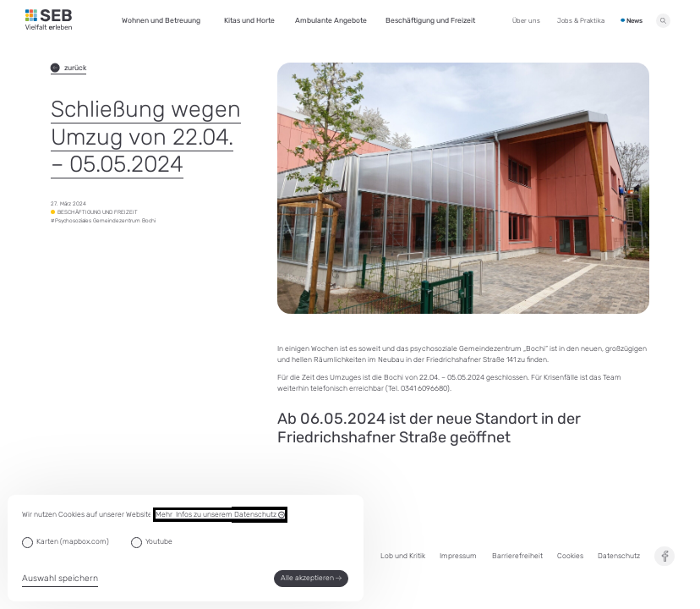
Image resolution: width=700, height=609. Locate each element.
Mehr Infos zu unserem (220, 515)
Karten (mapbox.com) (73, 541)
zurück (68, 68)
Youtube (159, 541)
